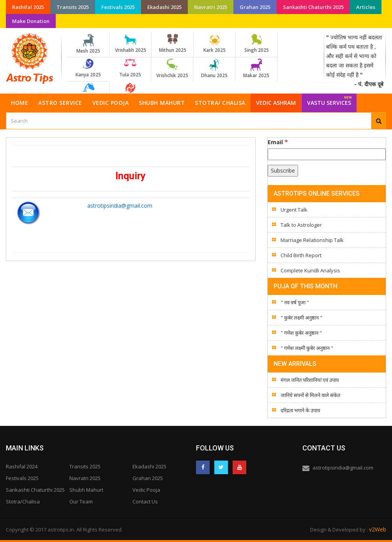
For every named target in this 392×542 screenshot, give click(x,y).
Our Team (81, 501)
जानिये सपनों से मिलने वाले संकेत (310, 395)
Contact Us (145, 501)
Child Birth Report (301, 255)
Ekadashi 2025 (164, 7)
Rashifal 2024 (22, 466)
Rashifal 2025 (28, 7)
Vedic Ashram (276, 103)
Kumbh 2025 (88, 92)
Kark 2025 (215, 44)
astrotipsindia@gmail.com (120, 206)
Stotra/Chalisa (23, 501)
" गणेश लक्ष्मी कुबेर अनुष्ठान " (307, 348)
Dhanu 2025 (214, 69)
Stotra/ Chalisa (220, 103)
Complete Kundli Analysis (310, 270)
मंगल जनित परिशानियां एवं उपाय (310, 380)
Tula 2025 (130, 68)
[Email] (327, 154)
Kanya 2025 (88, 68)
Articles (366, 7)
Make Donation (31, 21)
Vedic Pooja (111, 103)
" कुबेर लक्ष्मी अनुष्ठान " (301, 318)
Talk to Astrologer (301, 225)
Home (19, 103)
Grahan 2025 (255, 7)
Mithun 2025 (172, 44)
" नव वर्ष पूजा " (295, 302)
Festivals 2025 (118, 7)
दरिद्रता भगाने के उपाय (300, 410)
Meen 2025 (130, 92)
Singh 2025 (257, 44)
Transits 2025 (73, 7)
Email (278, 142)
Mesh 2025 (88, 44)
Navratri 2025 (211, 7)
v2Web (378, 529)
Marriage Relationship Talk (312, 240)
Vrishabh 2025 (130, 44)
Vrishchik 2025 (172, 69)
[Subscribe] (283, 171)
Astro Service (60, 103)
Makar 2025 (256, 69)
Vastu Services (329, 100)
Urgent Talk (294, 210)
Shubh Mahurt (162, 103)
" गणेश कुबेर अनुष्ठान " (301, 333)
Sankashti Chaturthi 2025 (313, 7)
